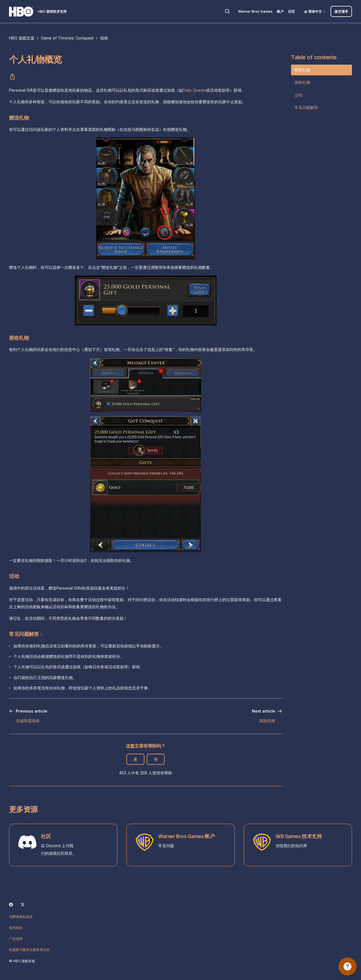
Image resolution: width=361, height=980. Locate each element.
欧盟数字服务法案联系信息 (29, 950)
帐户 (280, 11)
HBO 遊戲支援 (22, 38)
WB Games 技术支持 (299, 836)
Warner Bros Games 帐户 (186, 836)
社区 (292, 11)
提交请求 (341, 11)
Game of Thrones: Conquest (67, 38)
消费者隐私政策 (21, 917)
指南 (104, 38)
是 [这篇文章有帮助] (135, 759)
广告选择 (16, 939)
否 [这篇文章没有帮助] (156, 759)
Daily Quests (194, 90)
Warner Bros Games (255, 11)
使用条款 (16, 928)
